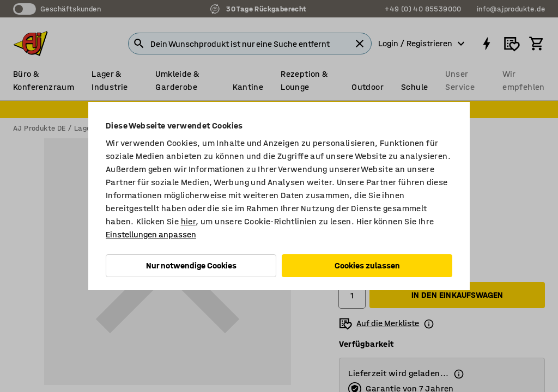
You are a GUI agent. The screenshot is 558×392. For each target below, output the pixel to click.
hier (189, 221)
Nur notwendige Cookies (191, 265)
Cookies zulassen (367, 265)
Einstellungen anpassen (151, 234)
